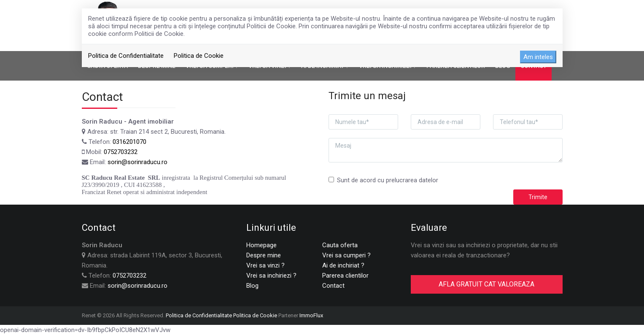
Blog (252, 286)
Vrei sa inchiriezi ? (271, 276)
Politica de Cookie (199, 56)
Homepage (261, 245)
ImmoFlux (311, 315)
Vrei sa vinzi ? (265, 265)
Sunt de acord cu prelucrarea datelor (383, 180)
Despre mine (264, 255)
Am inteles (538, 57)
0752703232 (121, 152)
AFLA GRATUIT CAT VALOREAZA (486, 284)
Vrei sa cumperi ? (346, 255)
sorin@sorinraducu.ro (137, 162)
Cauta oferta (340, 245)
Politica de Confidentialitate (126, 56)
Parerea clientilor (345, 276)
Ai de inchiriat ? (343, 265)
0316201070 (129, 142)
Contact (333, 286)
